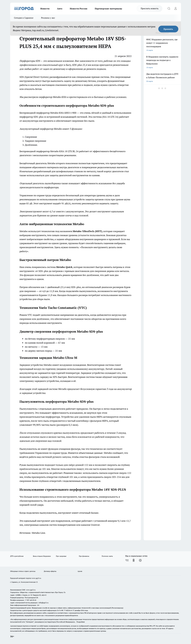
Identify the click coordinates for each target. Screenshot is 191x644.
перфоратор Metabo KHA (53, 97)
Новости (45, 9)
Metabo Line (38, 533)
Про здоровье (61, 556)
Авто (60, 9)
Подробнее (81, 622)
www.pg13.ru (36, 578)
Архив (80, 571)
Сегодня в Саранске (24, 18)
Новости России (79, 9)
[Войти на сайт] (176, 9)
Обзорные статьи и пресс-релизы (23, 571)
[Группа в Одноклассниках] (134, 560)
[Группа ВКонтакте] (127, 560)
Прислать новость (150, 8)
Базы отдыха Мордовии (42, 556)
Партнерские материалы (108, 9)
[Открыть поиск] (169, 9)
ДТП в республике (17, 556)
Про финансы (84, 556)
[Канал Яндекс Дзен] (140, 560)
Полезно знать (107, 556)
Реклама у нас (48, 18)
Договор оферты (50, 571)
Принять (168, 29)
